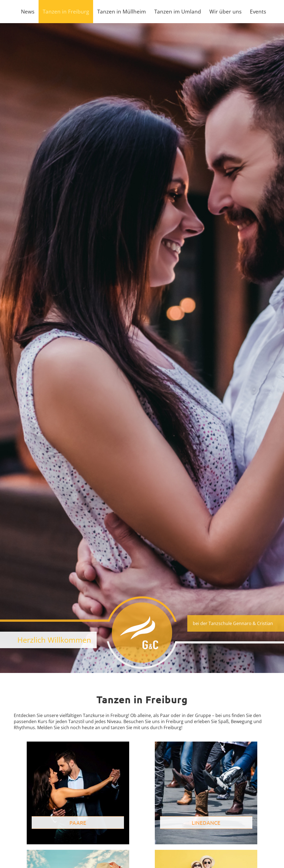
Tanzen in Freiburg (66, 11)
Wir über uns (225, 11)
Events (258, 11)
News (28, 11)
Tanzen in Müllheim (122, 11)
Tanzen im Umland (178, 11)
